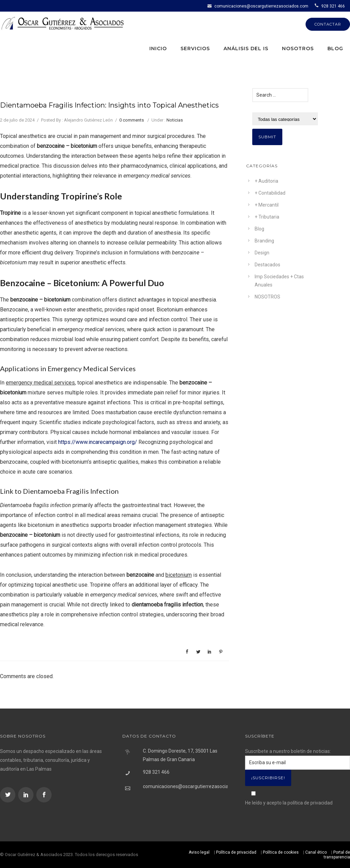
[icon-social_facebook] (44, 795)
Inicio (158, 48)
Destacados (267, 265)
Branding (264, 241)
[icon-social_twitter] (9, 795)
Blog (335, 48)
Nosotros (298, 48)
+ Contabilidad (270, 193)
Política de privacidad (236, 852)
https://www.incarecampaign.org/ (98, 442)
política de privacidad (310, 803)
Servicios (195, 48)
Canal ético (316, 852)
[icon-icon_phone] (317, 6)
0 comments (132, 120)
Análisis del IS (246, 48)
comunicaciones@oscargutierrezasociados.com (261, 6)
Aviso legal (199, 852)
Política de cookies (281, 852)
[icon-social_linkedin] (27, 795)
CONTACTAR (328, 24)
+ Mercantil (267, 205)
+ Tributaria (267, 217)
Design (262, 253)
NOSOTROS (267, 297)
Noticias (175, 120)
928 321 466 (333, 6)
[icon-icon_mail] (210, 6)
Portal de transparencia (337, 855)
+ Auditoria (266, 181)
